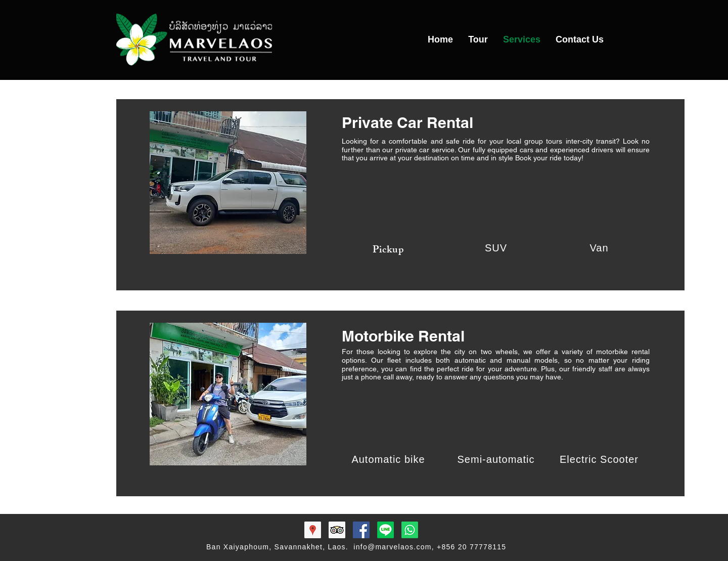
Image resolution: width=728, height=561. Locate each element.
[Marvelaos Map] (313, 530)
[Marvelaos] (385, 530)
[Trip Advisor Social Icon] (337, 530)
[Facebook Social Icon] (361, 530)
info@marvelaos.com (392, 547)
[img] (393, 206)
